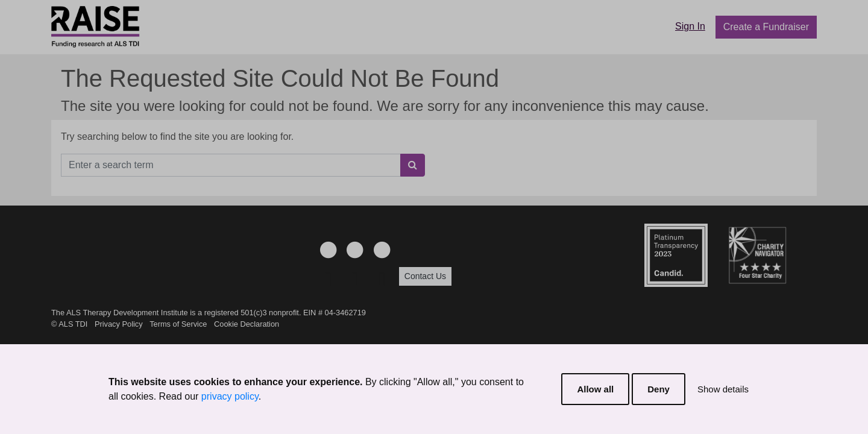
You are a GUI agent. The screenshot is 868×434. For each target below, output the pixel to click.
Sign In (690, 26)
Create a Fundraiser (766, 27)
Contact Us (425, 276)
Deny (659, 389)
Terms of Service (178, 324)
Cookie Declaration (247, 324)
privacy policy (230, 396)
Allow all (595, 389)
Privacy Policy (119, 324)
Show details (723, 389)
